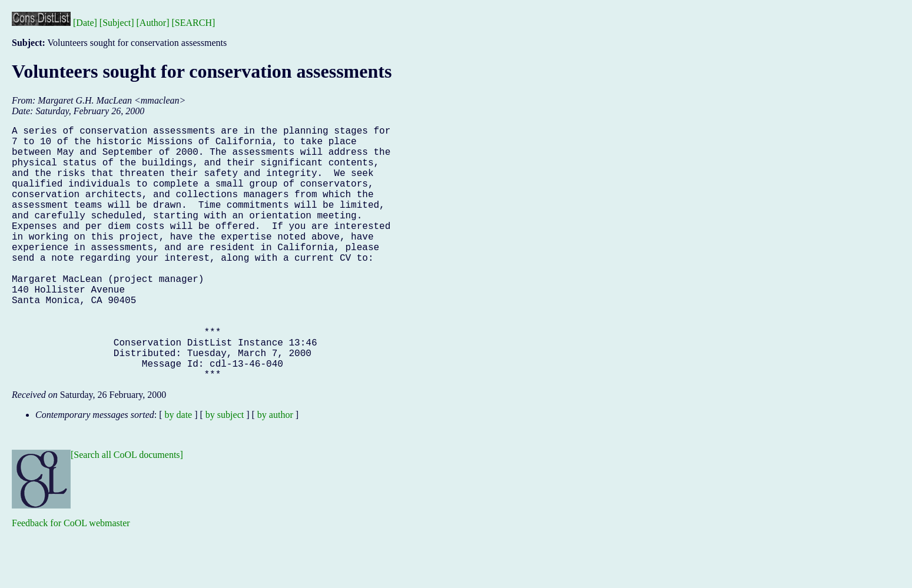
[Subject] (117, 23)
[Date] (85, 23)
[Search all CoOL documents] (127, 511)
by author (275, 471)
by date (179, 471)
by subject (225, 471)
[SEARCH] (194, 23)
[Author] (153, 23)
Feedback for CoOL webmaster (71, 579)
